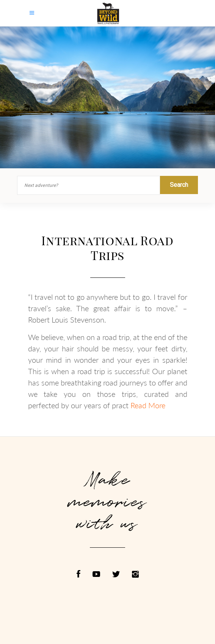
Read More (148, 405)
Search (179, 185)
